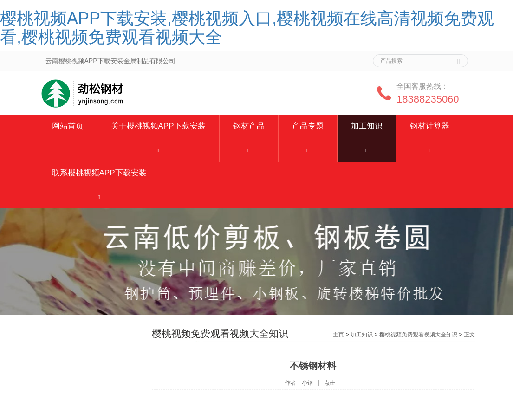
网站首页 (68, 126)
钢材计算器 (430, 126)
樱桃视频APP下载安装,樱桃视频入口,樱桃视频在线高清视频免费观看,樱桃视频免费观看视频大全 (247, 28)
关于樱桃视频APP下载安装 (158, 126)
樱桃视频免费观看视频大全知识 (418, 335)
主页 (338, 335)
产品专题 (308, 126)
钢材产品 (249, 126)
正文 (469, 335)
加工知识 (367, 126)
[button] (158, 150)
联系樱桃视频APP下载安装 (99, 173)
